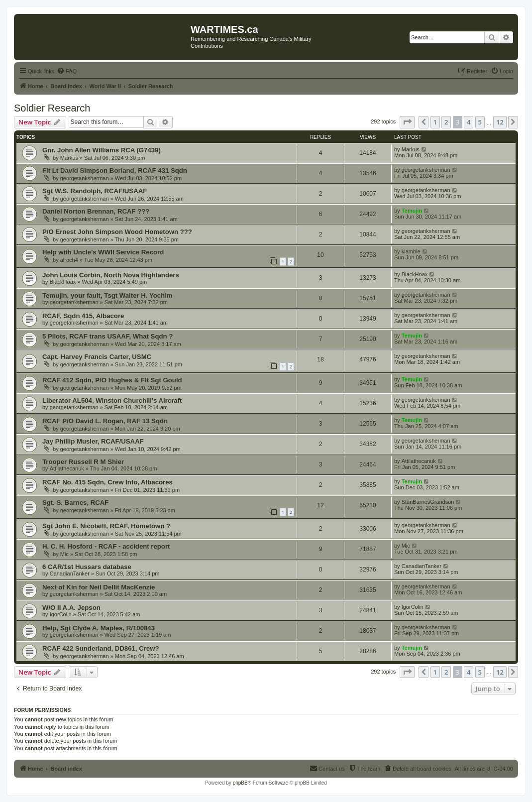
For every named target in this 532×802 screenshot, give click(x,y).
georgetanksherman (85, 178)
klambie (411, 251)
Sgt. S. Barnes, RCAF (75, 503)
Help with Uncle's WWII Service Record (103, 252)
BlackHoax (63, 282)
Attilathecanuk (67, 468)
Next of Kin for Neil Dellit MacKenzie (99, 587)
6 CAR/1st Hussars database (87, 567)
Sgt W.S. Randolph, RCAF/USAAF (95, 191)
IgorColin (61, 614)
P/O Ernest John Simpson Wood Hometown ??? (117, 232)
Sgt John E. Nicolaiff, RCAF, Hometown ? (106, 526)
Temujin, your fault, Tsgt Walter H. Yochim (107, 295)
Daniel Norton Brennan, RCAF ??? (96, 211)
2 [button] (446, 122)
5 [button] (480, 122)
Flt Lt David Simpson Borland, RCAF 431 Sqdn (115, 171)
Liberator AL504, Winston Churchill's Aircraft (112, 401)
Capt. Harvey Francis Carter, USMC (97, 357)
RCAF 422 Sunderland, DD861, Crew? (101, 648)
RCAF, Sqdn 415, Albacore (83, 316)
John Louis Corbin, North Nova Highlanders (111, 275)
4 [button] (469, 122)
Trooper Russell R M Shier (83, 462)
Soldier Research (52, 108)
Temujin (412, 211)
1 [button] (435, 122)
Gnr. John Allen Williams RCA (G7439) (102, 150)
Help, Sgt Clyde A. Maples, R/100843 (99, 628)
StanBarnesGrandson (428, 502)
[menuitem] (67, 71)
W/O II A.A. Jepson (71, 608)
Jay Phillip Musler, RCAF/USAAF (93, 441)
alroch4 (69, 260)
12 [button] (500, 122)
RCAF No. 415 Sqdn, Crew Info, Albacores (107, 482)
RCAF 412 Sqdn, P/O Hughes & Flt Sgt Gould (112, 380)
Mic (64, 554)
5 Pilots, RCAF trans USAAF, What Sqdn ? (107, 336)
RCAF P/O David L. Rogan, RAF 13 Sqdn (105, 421)
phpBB (240, 783)
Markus (69, 158)
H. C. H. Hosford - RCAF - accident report (106, 546)
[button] (407, 122)
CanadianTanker (70, 573)
